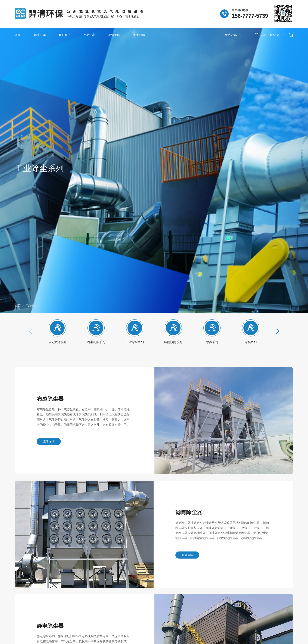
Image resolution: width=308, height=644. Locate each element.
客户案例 (65, 35)
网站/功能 (233, 35)
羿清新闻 (114, 35)
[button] (277, 336)
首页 (18, 35)
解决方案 (40, 35)
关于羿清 (139, 35)
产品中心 (89, 35)
